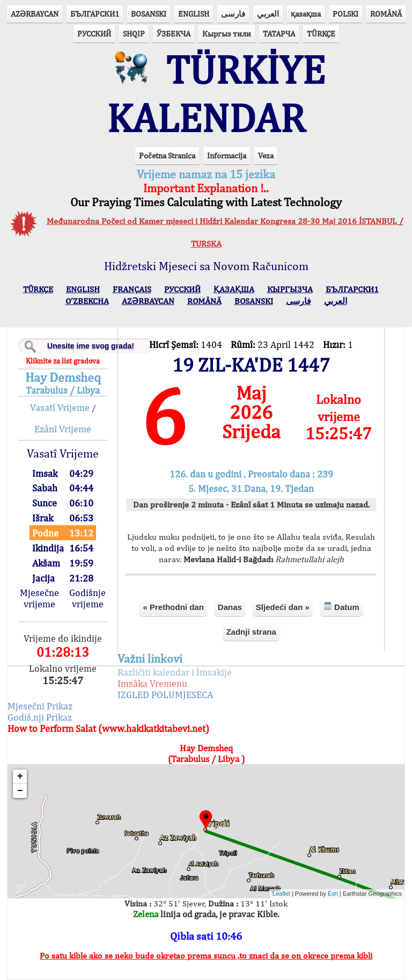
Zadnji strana (251, 632)
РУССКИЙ (94, 34)
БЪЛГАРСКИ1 (95, 14)
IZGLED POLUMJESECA (165, 695)
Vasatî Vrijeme (60, 407)
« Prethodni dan (173, 607)
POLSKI (345, 14)
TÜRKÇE (321, 34)
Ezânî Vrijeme (63, 429)
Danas (230, 607)
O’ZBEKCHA (87, 301)
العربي (268, 14)
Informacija (227, 155)
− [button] (20, 791)
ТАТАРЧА (279, 34)
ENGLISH (194, 14)
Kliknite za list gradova (63, 361)
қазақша (306, 14)
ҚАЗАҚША (234, 289)
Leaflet (281, 894)
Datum (341, 607)
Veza (266, 155)
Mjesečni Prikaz (40, 706)
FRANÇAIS (132, 289)
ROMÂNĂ (386, 14)
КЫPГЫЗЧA (290, 289)
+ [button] (20, 776)
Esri (333, 894)
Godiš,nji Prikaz (40, 717)
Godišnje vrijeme (87, 598)
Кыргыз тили (227, 34)
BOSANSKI (149, 14)
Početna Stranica (167, 155)
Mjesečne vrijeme (39, 598)
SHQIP (134, 34)
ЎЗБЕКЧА (174, 34)
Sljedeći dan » (283, 607)
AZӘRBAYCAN (35, 14)
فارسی (233, 14)
